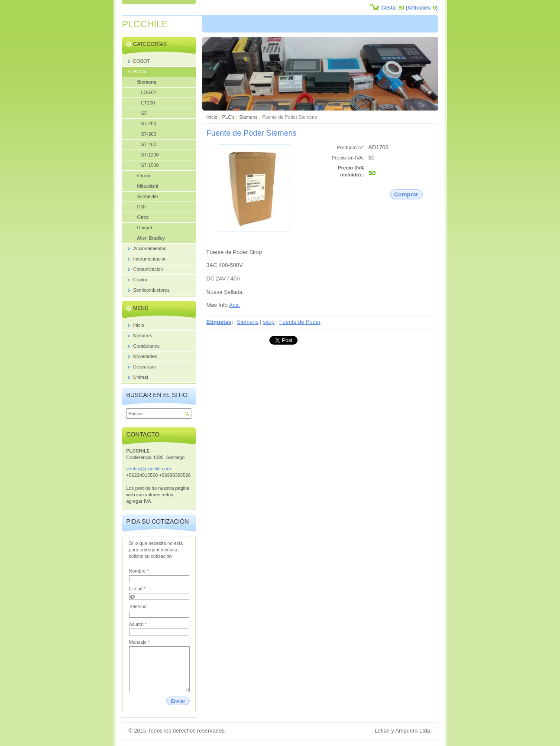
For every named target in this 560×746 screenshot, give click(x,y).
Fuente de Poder (300, 322)
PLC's (228, 117)
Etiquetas (219, 322)
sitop (269, 322)
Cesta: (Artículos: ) (409, 8)
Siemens (248, 117)
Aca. (234, 305)
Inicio (212, 117)
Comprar (406, 194)
